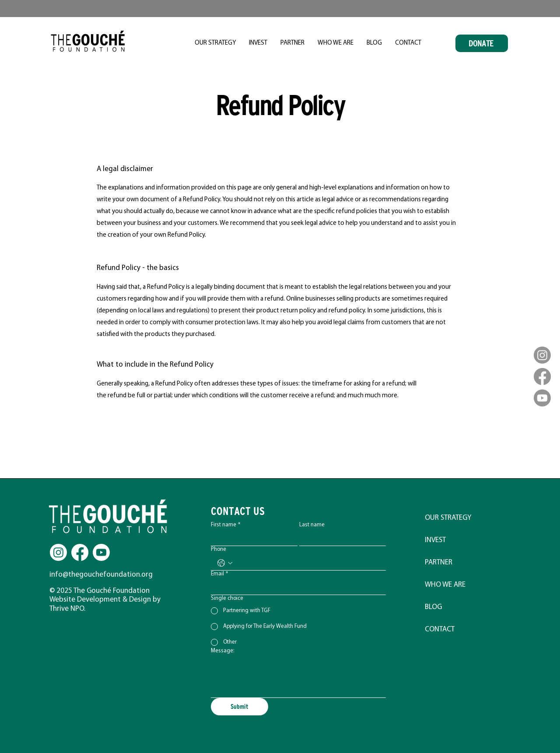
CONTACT (440, 629)
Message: (223, 651)
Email (219, 574)
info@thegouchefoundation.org (101, 575)
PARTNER (439, 562)
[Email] (296, 588)
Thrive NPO (67, 609)
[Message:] (298, 678)
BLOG (433, 607)
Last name (312, 525)
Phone (219, 549)
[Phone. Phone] (307, 563)
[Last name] (340, 539)
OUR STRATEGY (448, 518)
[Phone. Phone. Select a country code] (225, 563)
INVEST (435, 540)
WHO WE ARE (445, 585)
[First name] (252, 539)
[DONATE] (482, 43)
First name (226, 525)
